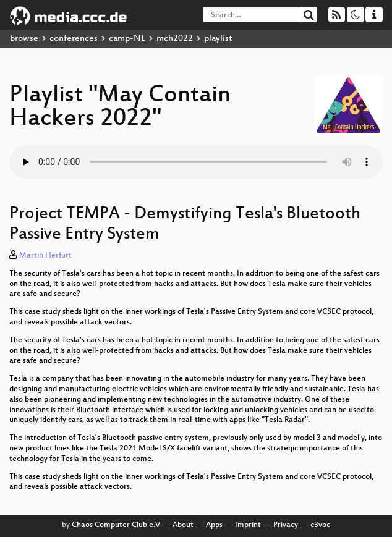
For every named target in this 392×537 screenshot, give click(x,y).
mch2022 (175, 39)
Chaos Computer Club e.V (116, 525)
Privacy (286, 525)
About (183, 525)
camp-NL (127, 39)
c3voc (320, 525)
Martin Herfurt (45, 256)
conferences (74, 39)
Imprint (248, 525)
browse (24, 39)
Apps (214, 525)
